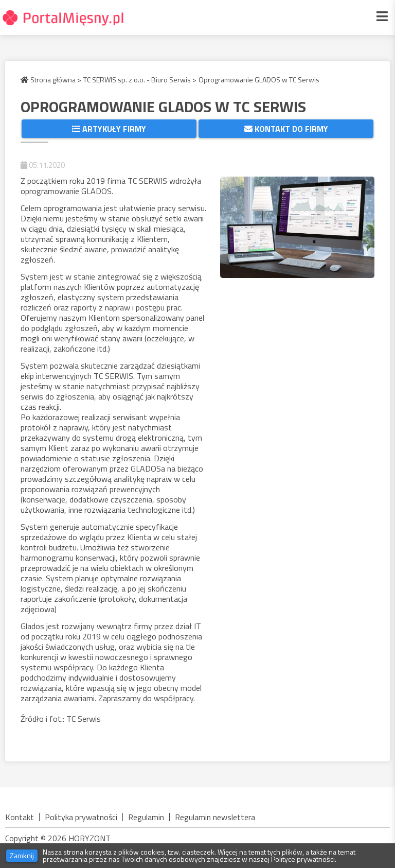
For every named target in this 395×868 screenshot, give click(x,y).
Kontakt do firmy (286, 129)
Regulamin (146, 817)
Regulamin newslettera (215, 817)
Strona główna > (51, 80)
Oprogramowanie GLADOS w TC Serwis (259, 80)
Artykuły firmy (109, 129)
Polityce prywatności (303, 859)
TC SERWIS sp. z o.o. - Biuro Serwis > (140, 80)
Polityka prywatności (81, 817)
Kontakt (20, 817)
